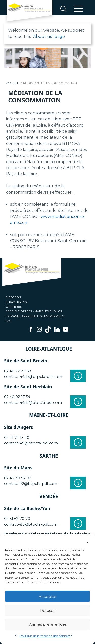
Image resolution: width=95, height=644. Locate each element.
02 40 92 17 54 (17, 397)
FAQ (9, 321)
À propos (13, 297)
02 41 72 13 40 (17, 438)
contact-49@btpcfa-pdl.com (31, 443)
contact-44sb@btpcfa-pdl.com (33, 377)
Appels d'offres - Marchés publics (34, 311)
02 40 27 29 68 (18, 371)
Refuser (48, 610)
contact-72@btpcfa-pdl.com (31, 484)
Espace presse (17, 302)
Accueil (13, 83)
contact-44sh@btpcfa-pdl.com (33, 403)
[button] (87, 540)
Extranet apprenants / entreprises (35, 316)
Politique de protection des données (45, 636)
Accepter (48, 596)
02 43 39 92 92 (18, 478)
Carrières (14, 307)
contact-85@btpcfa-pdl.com (31, 524)
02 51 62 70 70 (17, 519)
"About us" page (48, 36)
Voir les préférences (48, 624)
